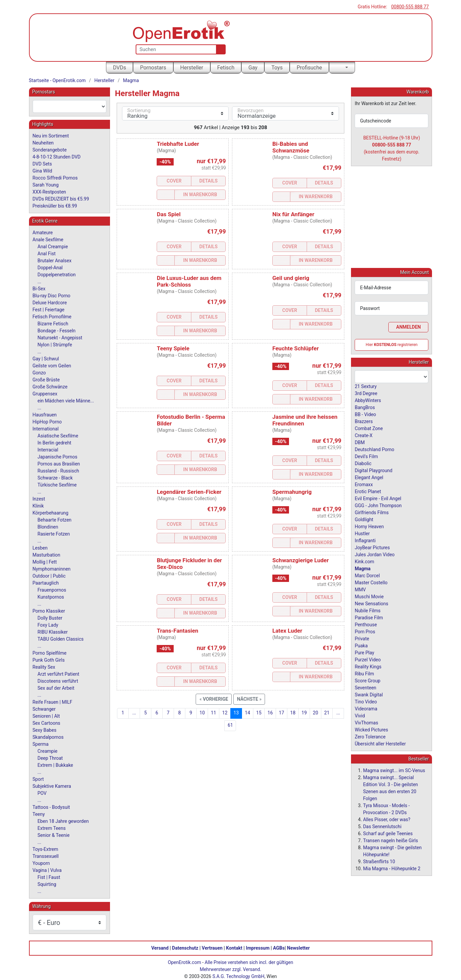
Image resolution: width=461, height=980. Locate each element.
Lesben (40, 548)
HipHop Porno (47, 422)
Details (208, 181)
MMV (360, 589)
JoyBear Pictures (372, 547)
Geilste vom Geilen (52, 366)
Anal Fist (47, 254)
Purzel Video (368, 659)
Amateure (43, 233)
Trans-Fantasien (177, 631)
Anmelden (409, 327)
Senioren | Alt (46, 716)
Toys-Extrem (45, 849)
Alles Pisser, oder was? (387, 819)
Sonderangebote (50, 150)
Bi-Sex (39, 289)
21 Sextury (366, 386)
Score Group (367, 680)
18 (293, 713)
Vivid (360, 715)
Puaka (361, 645)
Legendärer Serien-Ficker (189, 492)
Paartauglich (46, 583)
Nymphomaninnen (52, 569)
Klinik (38, 506)
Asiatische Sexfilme (58, 436)
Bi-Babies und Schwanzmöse (291, 147)
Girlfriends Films (372, 512)
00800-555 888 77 (410, 7)
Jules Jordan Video (375, 554)
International (46, 429)
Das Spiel (168, 214)
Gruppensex (45, 394)
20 (316, 713)
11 (214, 713)
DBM (360, 442)
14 (248, 713)
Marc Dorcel (367, 575)
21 (327, 713)
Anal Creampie (53, 247)
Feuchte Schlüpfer (295, 348)
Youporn (41, 863)
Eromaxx (364, 484)
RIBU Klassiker (53, 632)
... (134, 713)
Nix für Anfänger (293, 214)
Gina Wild (42, 171)
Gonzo (39, 373)
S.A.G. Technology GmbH (238, 976)
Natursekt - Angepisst (60, 338)
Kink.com (364, 561)
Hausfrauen (45, 415)
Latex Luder (287, 631)
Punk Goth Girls (49, 660)
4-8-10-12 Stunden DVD (57, 157)
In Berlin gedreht (54, 443)
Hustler (362, 533)
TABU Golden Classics (61, 639)
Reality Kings (368, 666)
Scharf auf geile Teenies (388, 833)
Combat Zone (369, 428)
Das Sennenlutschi (382, 826)
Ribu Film (364, 673)
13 (236, 713)
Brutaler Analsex (55, 261)
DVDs (119, 68)
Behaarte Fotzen (55, 520)
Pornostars (153, 68)
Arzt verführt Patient (58, 674)
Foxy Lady (48, 625)
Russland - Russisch (58, 471)
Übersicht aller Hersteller (380, 743)
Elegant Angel (369, 477)
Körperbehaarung (51, 513)
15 (259, 713)
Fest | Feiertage (49, 310)
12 (225, 713)
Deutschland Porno (374, 449)
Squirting (47, 884)
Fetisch (226, 68)
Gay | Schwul (46, 359)
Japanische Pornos (58, 457)
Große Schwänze (50, 387)
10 (202, 713)
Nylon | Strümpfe (55, 345)
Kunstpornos (51, 597)
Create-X (363, 435)
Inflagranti (365, 540)
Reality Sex (44, 667)
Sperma (41, 744)
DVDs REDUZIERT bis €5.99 (61, 199)
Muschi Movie (369, 596)
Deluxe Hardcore (50, 303)
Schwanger (44, 709)
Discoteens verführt (58, 681)
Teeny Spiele (173, 348)
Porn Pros (365, 631)
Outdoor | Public (49, 576)
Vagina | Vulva (47, 870)
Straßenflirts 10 (379, 861)
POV (42, 793)
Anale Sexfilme (48, 240)
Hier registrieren (392, 344)
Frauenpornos (52, 590)
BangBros (365, 407)
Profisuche (309, 68)
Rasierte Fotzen (54, 534)
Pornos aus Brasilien (59, 464)
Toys (277, 68)
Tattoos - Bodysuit (51, 807)
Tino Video (366, 701)
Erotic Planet (368, 491)
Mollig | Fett (45, 562)
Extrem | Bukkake (55, 765)
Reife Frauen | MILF (52, 702)
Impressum (258, 948)
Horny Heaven (369, 526)
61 (230, 725)
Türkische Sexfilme (57, 485)
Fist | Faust (49, 877)
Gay (253, 68)
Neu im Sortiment (51, 136)
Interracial (48, 450)
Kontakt (234, 948)
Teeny (39, 814)
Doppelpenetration (57, 275)
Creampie (48, 751)
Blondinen (48, 527)
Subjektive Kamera (52, 786)
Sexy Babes (45, 730)
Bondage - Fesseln (57, 331)
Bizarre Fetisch (53, 324)
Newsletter (298, 948)
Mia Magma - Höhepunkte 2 (392, 868)
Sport (38, 779)
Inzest (39, 499)
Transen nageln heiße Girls (390, 840)
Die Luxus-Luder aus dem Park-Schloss (189, 281)
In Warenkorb (200, 195)
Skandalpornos (48, 737)
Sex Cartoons (46, 723)
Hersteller (192, 68)
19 (304, 713)
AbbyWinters (368, 400)
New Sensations (371, 603)
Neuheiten (43, 143)
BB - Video (365, 414)
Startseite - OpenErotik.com (57, 80)
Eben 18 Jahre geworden (63, 821)
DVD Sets (42, 164)
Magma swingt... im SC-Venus (394, 770)
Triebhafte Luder (178, 144)
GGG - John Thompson (378, 505)
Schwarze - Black (55, 478)
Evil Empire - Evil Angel (378, 498)
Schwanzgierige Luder (300, 560)
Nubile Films (367, 610)
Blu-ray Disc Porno (52, 296)
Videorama (366, 708)
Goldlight (364, 519)
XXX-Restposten (49, 192)
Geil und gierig (291, 278)
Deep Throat (50, 758)
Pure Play (364, 652)
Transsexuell (46, 856)
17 (282, 713)
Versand (160, 948)
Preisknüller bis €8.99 (55, 206)
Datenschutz (185, 948)
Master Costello (371, 582)
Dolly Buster (50, 618)
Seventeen (365, 687)
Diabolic (363, 463)
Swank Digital (369, 694)
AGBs (279, 948)
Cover (174, 181)
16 (270, 713)
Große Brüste (46, 380)
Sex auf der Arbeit (56, 688)
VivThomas (366, 722)
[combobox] (69, 106)
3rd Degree (366, 393)
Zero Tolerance (370, 736)
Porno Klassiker (49, 611)
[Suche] (219, 49)
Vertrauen (212, 948)
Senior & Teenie (54, 835)
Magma (131, 80)
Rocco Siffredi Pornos (55, 178)
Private (362, 638)
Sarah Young (46, 185)
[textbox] (69, 106)
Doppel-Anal (50, 268)
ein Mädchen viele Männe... (66, 401)
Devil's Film (366, 456)
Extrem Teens (52, 828)
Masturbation (46, 555)
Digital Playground (373, 470)
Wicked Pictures (371, 729)
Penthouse (366, 624)
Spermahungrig (292, 492)
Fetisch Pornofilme (52, 317)
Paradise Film (369, 617)
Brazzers (364, 421)
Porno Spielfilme (50, 653)
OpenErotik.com (185, 962)
